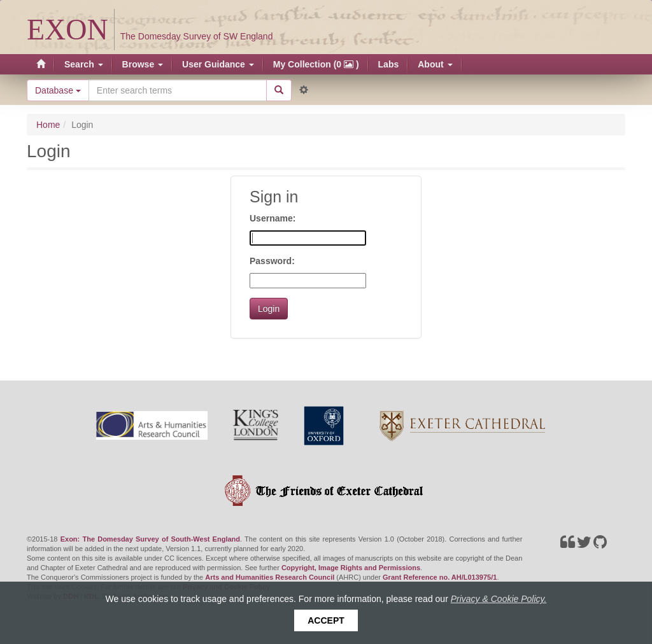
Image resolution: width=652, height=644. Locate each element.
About (435, 64)
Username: (273, 218)
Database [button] (58, 90)
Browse (143, 64)
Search (84, 64)
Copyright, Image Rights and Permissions (351, 568)
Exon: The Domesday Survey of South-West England (150, 539)
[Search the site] (178, 90)
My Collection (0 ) (316, 64)
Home (48, 125)
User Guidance (218, 64)
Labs (389, 64)
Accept (326, 620)
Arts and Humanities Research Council (270, 577)
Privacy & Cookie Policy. (499, 599)
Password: (272, 261)
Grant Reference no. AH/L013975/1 (440, 577)
